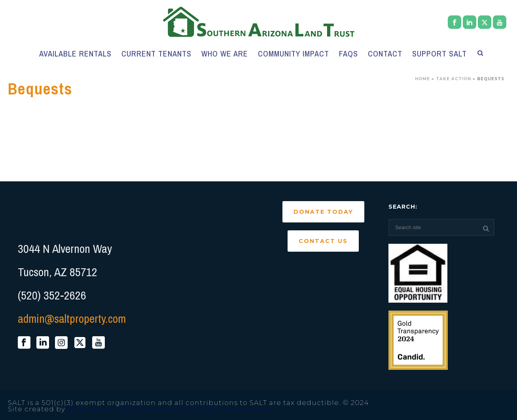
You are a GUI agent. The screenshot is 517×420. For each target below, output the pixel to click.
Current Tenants (156, 54)
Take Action (454, 79)
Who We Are (225, 54)
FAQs (348, 54)
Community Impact (294, 54)
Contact (385, 54)
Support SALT (439, 54)
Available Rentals (75, 54)
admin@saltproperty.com (72, 318)
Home (422, 79)
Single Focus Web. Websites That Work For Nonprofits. (170, 409)
